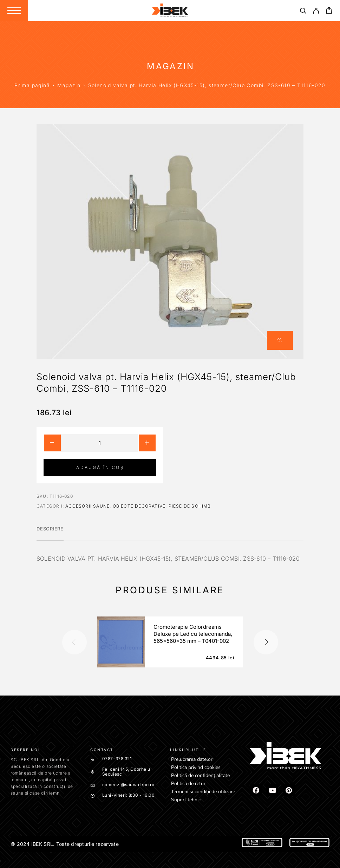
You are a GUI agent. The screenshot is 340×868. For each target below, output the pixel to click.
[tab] (50, 533)
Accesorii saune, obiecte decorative (115, 506)
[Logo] (170, 11)
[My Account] (316, 12)
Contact (102, 750)
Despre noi (25, 750)
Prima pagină (32, 85)
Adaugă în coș (100, 467)
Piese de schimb (190, 506)
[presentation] (74, 642)
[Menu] (14, 11)
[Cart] (329, 11)
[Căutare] (303, 12)
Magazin (69, 85)
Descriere (50, 529)
